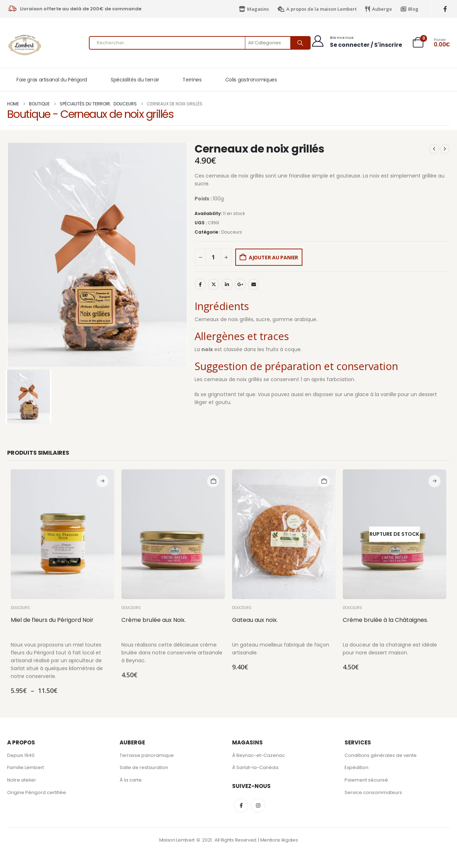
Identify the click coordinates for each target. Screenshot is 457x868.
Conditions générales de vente (381, 756)
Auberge (379, 9)
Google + (240, 284)
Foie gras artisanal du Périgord (52, 80)
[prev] (434, 149)
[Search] (300, 43)
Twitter (214, 284)
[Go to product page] (62, 534)
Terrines (192, 80)
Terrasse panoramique (147, 756)
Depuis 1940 (21, 756)
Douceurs (232, 232)
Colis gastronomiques (251, 80)
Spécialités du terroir (135, 80)
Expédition (356, 769)
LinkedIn (227, 284)
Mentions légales (279, 841)
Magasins (254, 9)
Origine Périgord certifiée (37, 794)
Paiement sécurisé (366, 781)
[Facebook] (445, 9)
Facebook (200, 284)
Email (253, 284)
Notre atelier (22, 781)
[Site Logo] (25, 45)
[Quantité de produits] (213, 257)
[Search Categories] (268, 43)
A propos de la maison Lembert (317, 9)
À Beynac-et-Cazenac (258, 756)
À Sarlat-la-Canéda (255, 769)
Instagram (258, 807)
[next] (445, 149)
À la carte (131, 781)
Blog (410, 9)
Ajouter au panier (273, 257)
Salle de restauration (144, 769)
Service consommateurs (373, 794)
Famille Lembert (26, 769)
